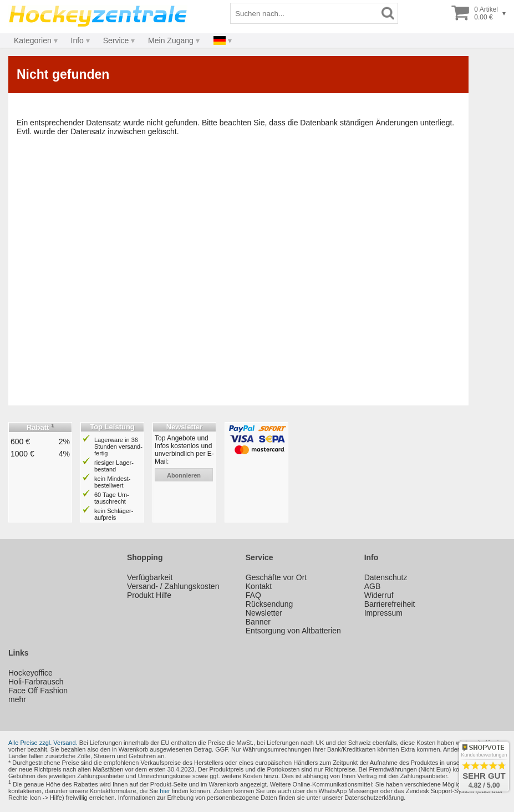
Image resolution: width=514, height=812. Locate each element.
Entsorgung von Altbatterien (293, 631)
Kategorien (33, 40)
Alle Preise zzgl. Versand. (43, 743)
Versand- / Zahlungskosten (173, 586)
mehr (17, 699)
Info (77, 40)
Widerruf (379, 595)
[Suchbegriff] (304, 13)
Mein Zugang (171, 40)
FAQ (253, 595)
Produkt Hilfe (149, 595)
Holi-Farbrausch (36, 682)
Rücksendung (269, 604)
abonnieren (184, 475)
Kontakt (259, 586)
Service (116, 40)
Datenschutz (386, 577)
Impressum (383, 613)
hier (165, 791)
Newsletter (264, 613)
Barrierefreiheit (390, 604)
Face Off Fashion (38, 691)
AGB (373, 586)
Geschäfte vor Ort (276, 577)
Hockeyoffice (30, 673)
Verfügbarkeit (150, 577)
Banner (258, 622)
